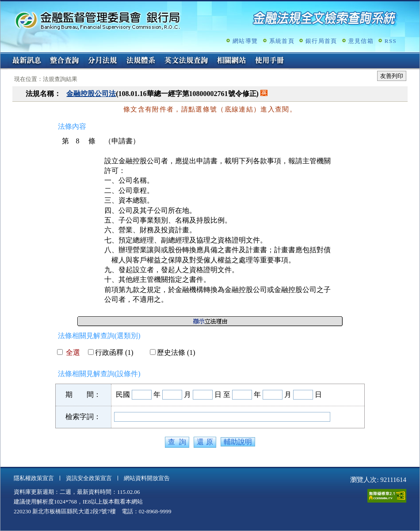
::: (3, 56)
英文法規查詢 (186, 61)
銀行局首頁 (321, 41)
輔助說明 (238, 442)
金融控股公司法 (91, 94)
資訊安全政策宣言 (89, 478)
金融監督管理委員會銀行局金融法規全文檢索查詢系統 (98, 20)
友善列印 (392, 76)
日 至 (222, 394)
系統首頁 (282, 41)
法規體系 (141, 61)
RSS (391, 41)
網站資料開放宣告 (147, 478)
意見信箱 (361, 41)
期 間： (83, 394)
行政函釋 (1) (111, 352)
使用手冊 (270, 61)
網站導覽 (245, 41)
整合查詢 (65, 61)
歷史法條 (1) (173, 352)
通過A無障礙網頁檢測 (387, 496)
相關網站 (232, 61)
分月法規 (103, 61)
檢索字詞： (83, 417)
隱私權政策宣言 (34, 478)
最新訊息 (27, 61)
